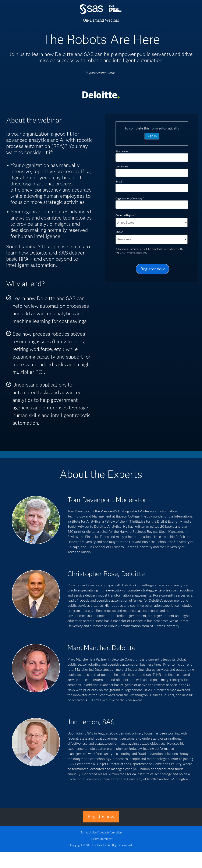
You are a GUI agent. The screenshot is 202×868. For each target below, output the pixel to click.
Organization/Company (130, 198)
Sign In (152, 136)
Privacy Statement (101, 839)
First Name (122, 151)
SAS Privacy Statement (133, 253)
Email (119, 182)
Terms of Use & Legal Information (101, 832)
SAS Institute (101, 13)
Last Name (122, 166)
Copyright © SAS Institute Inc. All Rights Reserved (101, 845)
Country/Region (125, 215)
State (119, 232)
